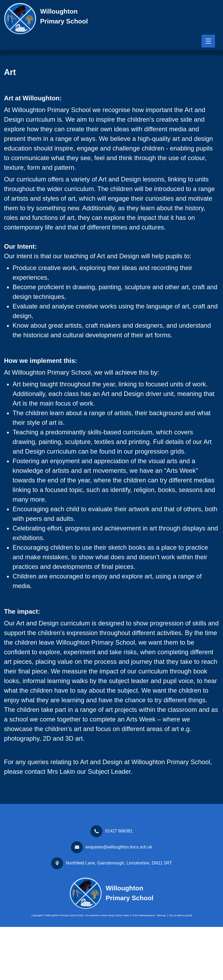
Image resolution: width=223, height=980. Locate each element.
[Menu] (208, 41)
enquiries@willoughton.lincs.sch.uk (119, 900)
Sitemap (161, 968)
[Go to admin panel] (180, 968)
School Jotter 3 (123, 968)
